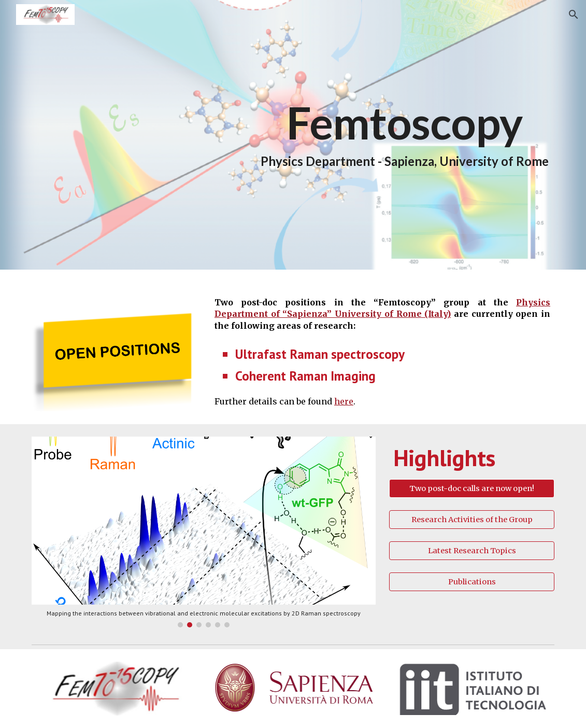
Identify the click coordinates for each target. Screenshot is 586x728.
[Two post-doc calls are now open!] (472, 488)
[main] (405, 135)
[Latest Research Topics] (472, 550)
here (344, 401)
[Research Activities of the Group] (472, 519)
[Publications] (472, 582)
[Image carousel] (204, 532)
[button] (574, 15)
